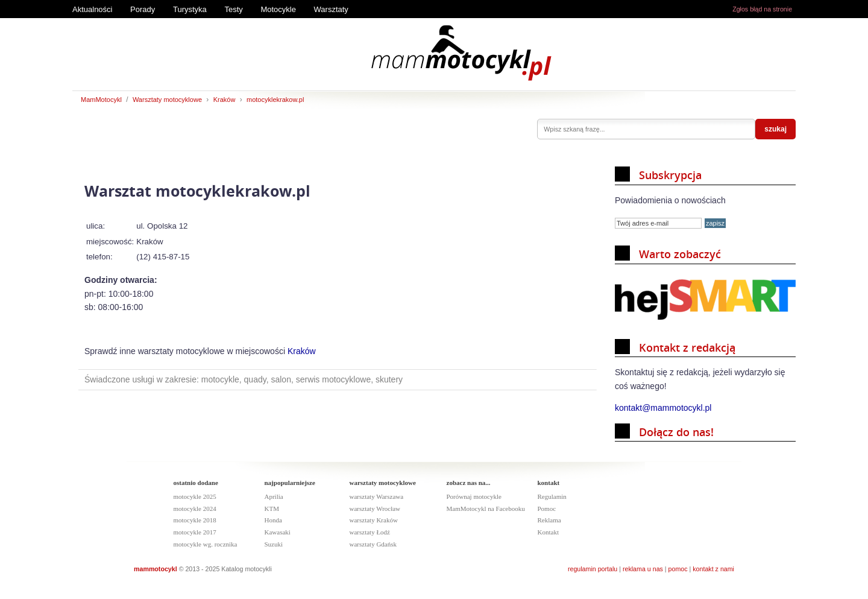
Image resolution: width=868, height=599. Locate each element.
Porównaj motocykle (474, 496)
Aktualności (92, 9)
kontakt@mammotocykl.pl (663, 408)
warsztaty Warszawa (377, 496)
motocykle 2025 (195, 496)
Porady (143, 9)
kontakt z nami (713, 569)
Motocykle (278, 9)
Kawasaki (278, 532)
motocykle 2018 (195, 520)
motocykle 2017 (195, 532)
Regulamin (552, 496)
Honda (273, 520)
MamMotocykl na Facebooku (486, 509)
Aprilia (274, 496)
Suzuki (274, 544)
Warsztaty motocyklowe (167, 100)
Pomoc (547, 509)
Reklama (549, 520)
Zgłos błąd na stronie (762, 9)
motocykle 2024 (195, 509)
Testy (233, 9)
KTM (272, 509)
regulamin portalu (593, 569)
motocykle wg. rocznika (206, 544)
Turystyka (190, 9)
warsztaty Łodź (370, 532)
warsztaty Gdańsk (373, 544)
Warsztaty (331, 9)
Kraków (225, 100)
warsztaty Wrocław (375, 509)
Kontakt (548, 532)
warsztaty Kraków (374, 520)
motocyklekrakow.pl (275, 100)
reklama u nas (643, 569)
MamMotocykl (101, 100)
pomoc (678, 569)
